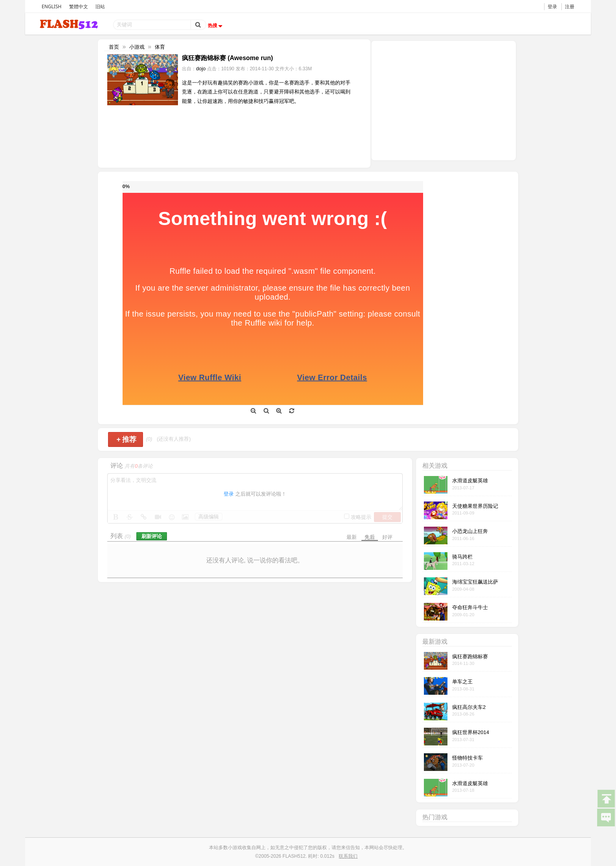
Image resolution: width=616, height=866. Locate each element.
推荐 (126, 439)
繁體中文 (79, 6)
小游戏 (137, 47)
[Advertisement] (444, 100)
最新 (352, 537)
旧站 (100, 6)
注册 (570, 6)
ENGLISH (51, 6)
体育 (160, 47)
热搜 (216, 26)
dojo (201, 69)
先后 (370, 537)
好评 (387, 537)
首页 (114, 47)
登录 (552, 6)
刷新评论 (152, 536)
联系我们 (348, 856)
